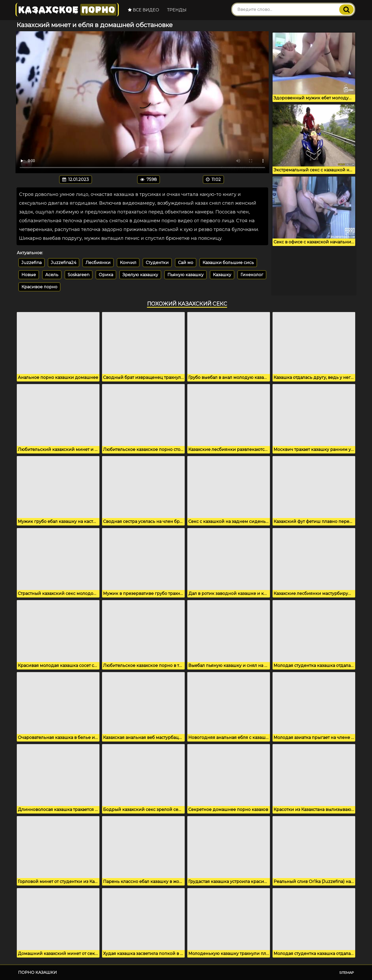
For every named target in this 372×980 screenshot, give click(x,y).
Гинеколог (252, 275)
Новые (29, 275)
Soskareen (79, 275)
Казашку (222, 275)
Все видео (144, 10)
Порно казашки (37, 972)
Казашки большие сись (228, 263)
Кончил (128, 263)
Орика (106, 275)
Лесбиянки (98, 263)
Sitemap (347, 973)
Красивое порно (39, 287)
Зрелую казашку (140, 275)
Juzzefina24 (64, 263)
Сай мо (186, 263)
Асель (52, 275)
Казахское (67, 10)
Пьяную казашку (185, 275)
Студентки (157, 263)
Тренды (177, 10)
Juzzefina (32, 263)
